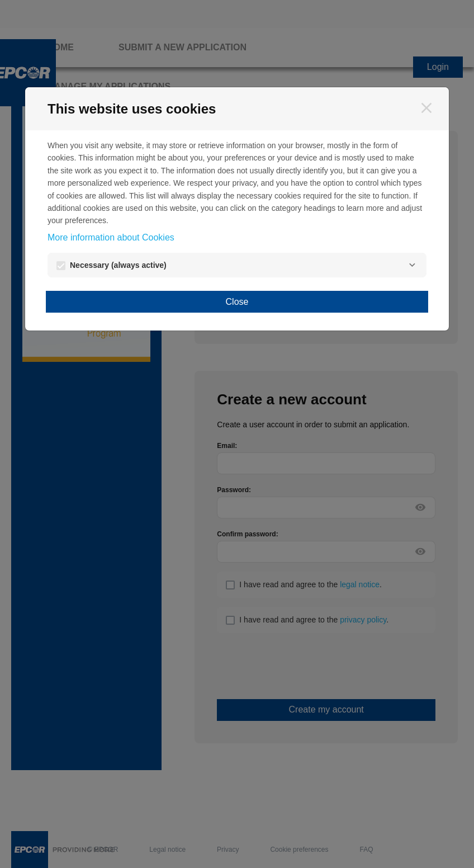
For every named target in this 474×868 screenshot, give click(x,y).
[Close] (426, 108)
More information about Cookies (111, 237)
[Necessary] (412, 265)
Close (237, 302)
